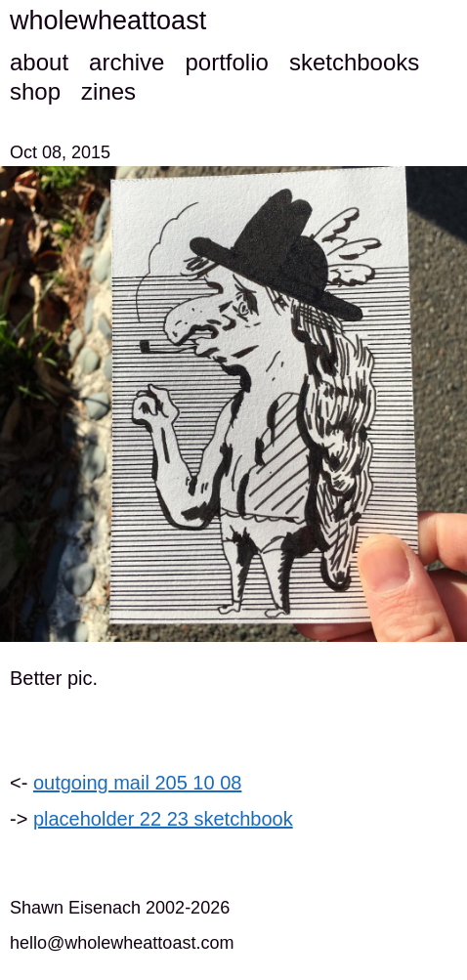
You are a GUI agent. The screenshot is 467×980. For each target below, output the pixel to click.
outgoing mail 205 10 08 (138, 783)
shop (35, 91)
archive (127, 62)
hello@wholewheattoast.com (122, 943)
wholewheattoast (108, 21)
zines (108, 91)
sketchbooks (354, 62)
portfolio (226, 62)
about (39, 62)
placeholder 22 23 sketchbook (163, 819)
